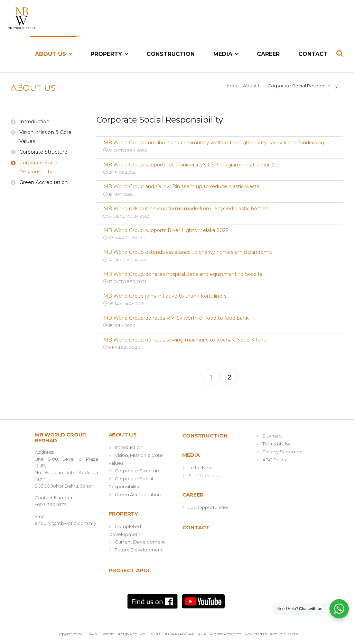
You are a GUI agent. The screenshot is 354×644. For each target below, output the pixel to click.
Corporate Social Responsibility (39, 167)
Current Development (140, 542)
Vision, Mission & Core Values (45, 137)
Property (106, 54)
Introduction (34, 122)
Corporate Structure (43, 152)
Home (232, 86)
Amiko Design (284, 634)
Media (223, 54)
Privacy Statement (283, 452)
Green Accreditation (44, 182)
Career (268, 54)
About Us (50, 54)
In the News (201, 468)
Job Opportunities (209, 507)
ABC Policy (275, 460)
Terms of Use (277, 444)
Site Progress (203, 475)
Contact (313, 54)
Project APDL (130, 570)
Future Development (139, 550)
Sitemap (272, 436)
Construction (171, 54)
